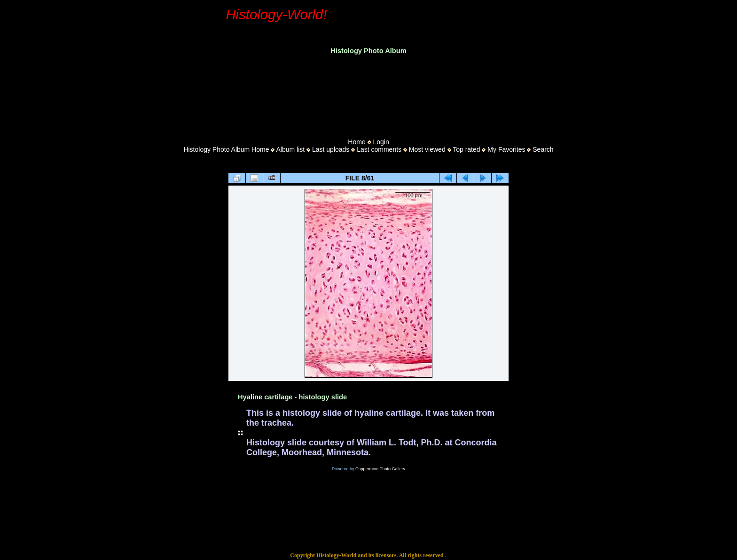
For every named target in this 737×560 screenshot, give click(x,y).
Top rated (466, 149)
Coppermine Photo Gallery (380, 469)
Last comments (379, 149)
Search (543, 149)
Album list (290, 149)
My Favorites (506, 149)
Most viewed (427, 149)
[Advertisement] (368, 93)
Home (357, 142)
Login (381, 142)
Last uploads (331, 149)
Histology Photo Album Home (226, 149)
